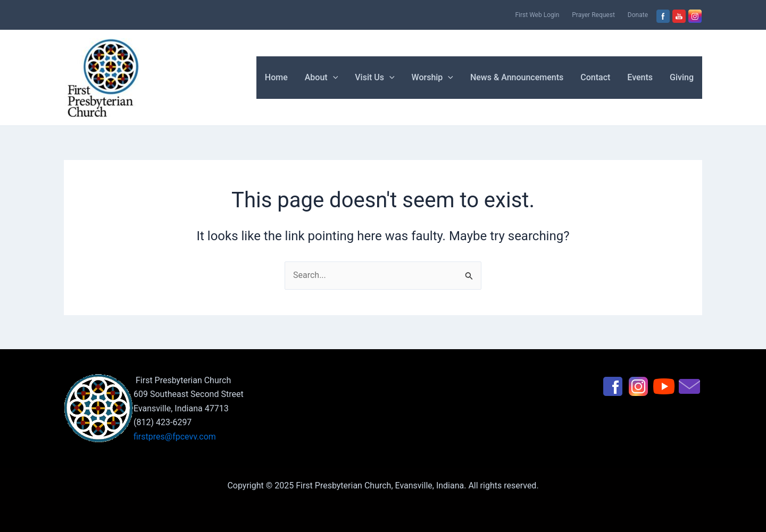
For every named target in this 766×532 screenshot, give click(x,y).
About (322, 78)
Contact (595, 77)
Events (640, 77)
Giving (682, 77)
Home (276, 77)
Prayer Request (593, 15)
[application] (333, 78)
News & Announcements (517, 77)
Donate (638, 15)
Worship (432, 78)
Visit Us (374, 78)
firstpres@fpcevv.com (175, 437)
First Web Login (537, 15)
